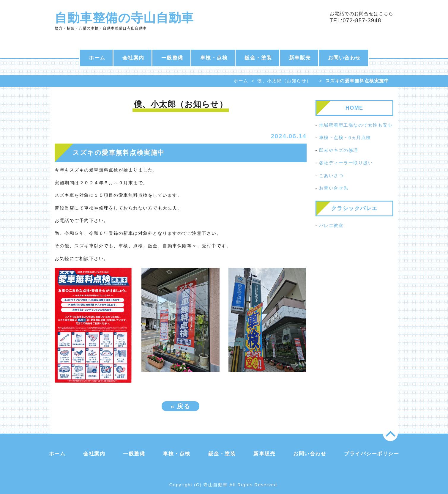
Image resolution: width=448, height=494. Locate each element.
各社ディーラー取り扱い (346, 163)
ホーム (97, 58)
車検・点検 (214, 58)
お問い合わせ (344, 58)
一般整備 (172, 58)
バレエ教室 (331, 225)
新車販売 (300, 58)
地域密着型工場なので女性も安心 (356, 125)
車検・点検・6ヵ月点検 (345, 137)
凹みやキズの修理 (339, 150)
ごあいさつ (331, 176)
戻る (180, 406)
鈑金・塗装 (258, 58)
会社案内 (133, 58)
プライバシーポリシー (372, 454)
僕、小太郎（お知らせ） (284, 81)
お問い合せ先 (334, 188)
